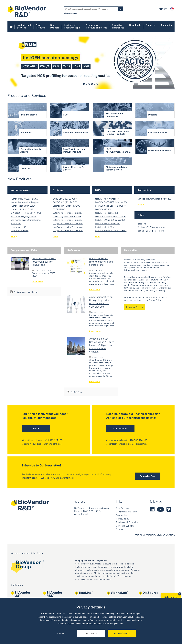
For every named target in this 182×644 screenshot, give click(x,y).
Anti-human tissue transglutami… (26, 220)
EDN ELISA (16, 223)
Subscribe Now (133, 307)
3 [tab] (89, 84)
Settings (60, 633)
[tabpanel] (91, 63)
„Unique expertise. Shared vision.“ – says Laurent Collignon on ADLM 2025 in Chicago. (102, 345)
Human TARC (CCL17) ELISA (24, 199)
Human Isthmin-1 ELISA (22, 209)
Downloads (135, 25)
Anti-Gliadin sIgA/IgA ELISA (24, 216)
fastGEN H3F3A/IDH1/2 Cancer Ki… (110, 217)
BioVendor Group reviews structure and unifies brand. (101, 262)
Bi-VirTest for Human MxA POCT (26, 213)
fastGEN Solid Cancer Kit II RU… (111, 230)
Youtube (161, 509)
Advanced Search (70, 13)
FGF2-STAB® (59, 209)
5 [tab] (95, 84)
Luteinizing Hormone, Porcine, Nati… (67, 213)
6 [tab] (97, 84)
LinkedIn (152, 509)
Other (141, 215)
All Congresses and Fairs (25, 292)
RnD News (74, 250)
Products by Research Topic (72, 26)
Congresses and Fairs (24, 250)
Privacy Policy (155, 300)
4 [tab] (92, 84)
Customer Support (125, 526)
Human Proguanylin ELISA (23, 206)
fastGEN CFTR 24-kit (105, 227)
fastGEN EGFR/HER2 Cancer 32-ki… (111, 202)
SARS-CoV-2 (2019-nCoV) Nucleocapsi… (65, 199)
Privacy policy (123, 519)
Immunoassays (20, 190)
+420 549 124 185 (53, 440)
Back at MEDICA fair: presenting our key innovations (44, 262)
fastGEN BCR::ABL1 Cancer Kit (110, 220)
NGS (98, 190)
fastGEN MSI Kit (103, 209)
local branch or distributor (49, 444)
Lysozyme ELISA (18, 227)
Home (11, 27)
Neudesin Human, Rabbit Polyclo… (154, 199)
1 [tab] (84, 84)
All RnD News (77, 392)
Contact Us (166, 25)
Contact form (120, 428)
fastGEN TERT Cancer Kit (107, 223)
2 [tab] (87, 84)
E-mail (36, 428)
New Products (41, 26)
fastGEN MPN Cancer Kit (107, 199)
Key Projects (55, 26)
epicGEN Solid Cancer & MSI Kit (111, 206)
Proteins (58, 190)
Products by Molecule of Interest (96, 26)
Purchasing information (127, 522)
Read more (38, 281)
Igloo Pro (142, 224)
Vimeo (169, 509)
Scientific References (118, 26)
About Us (151, 25)
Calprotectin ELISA (20, 230)
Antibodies (144, 190)
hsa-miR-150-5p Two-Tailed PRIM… (151, 231)
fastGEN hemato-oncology (91, 63)
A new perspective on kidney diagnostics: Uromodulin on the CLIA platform (101, 302)
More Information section (113, 620)
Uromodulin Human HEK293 (66, 206)
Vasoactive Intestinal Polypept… (26, 202)
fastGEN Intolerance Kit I (107, 213)
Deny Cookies (91, 633)
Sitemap (120, 529)
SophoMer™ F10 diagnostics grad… (151, 227)
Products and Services (24, 26)
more (13, 236)
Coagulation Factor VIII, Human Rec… (68, 224)
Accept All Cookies (122, 633)
